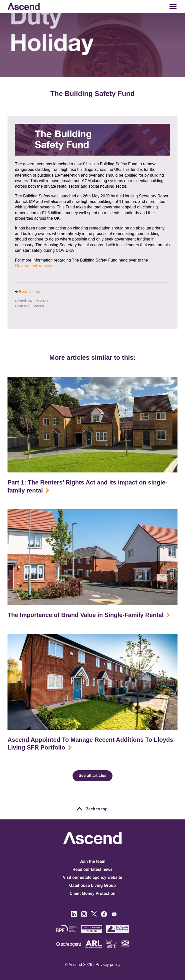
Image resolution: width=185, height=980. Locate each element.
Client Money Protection (92, 893)
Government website (34, 266)
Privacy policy (108, 965)
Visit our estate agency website (92, 877)
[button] (172, 7)
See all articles (92, 775)
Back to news (27, 292)
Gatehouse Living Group (93, 885)
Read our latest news (92, 869)
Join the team (92, 861)
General (38, 306)
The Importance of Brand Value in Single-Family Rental (85, 615)
